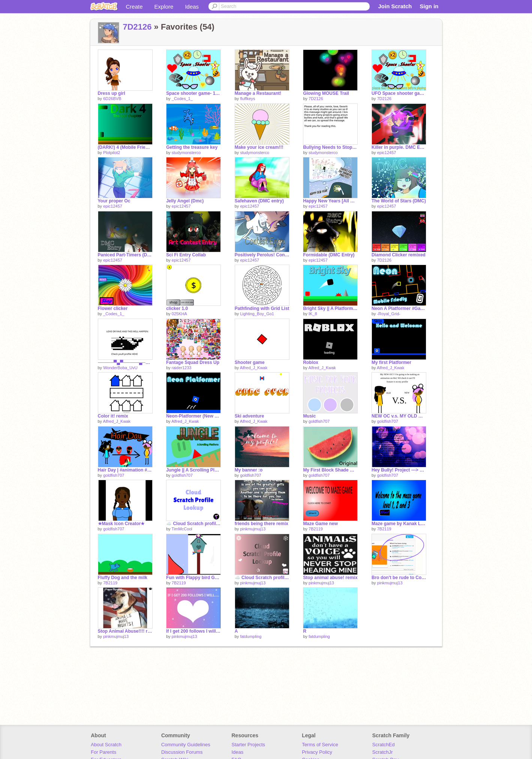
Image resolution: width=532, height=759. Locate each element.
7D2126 (137, 27)
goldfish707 (319, 421)
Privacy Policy (317, 752)
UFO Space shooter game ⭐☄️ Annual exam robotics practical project (399, 93)
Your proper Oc (114, 201)
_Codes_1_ (182, 99)
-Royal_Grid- (389, 314)
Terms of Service (320, 745)
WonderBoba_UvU (120, 368)
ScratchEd (384, 745)
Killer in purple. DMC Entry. (399, 147)
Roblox (311, 362)
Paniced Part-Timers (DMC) (125, 255)
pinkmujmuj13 (253, 529)
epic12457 (387, 153)
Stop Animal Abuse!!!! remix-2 (125, 631)
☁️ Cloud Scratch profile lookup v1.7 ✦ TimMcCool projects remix (262, 578)
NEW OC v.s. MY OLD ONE (399, 416)
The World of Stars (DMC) (399, 201)
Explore (164, 7)
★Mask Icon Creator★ (121, 524)
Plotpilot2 (112, 153)
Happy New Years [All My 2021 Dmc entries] (330, 201)
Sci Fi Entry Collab (186, 255)
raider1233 (182, 368)
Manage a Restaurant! (258, 93)
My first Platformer (391, 362)
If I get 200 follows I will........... (193, 631)
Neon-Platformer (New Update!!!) (193, 416)
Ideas (192, 7)
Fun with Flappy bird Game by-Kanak (193, 578)
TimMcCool (182, 529)
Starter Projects (249, 745)
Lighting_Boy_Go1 (257, 314)
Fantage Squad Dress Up (193, 362)
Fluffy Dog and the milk (123, 578)
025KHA (179, 314)
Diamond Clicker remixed (399, 255)
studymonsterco (186, 153)
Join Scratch (395, 6)
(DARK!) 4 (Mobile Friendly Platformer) (125, 147)
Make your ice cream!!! (259, 147)
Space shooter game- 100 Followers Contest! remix (193, 93)
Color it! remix (113, 416)
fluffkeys (247, 99)
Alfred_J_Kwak (254, 368)
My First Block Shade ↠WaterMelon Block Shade (330, 470)
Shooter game (250, 362)
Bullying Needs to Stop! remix (330, 147)
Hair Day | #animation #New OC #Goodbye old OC (125, 470)
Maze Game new (320, 524)
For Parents (103, 752)
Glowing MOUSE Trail (326, 93)
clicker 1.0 (177, 308)
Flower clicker (113, 308)
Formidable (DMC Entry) (329, 255)
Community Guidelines (186, 745)
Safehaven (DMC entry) (259, 201)
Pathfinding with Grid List (262, 308)
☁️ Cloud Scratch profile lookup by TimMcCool (193, 524)
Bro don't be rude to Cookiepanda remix (399, 578)
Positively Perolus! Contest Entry (262, 255)
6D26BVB (112, 99)
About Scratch (106, 745)
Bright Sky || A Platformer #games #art (330, 308)
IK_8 (313, 314)
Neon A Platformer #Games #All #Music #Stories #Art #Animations (399, 308)
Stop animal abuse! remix (330, 578)
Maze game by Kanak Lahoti (399, 524)
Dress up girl (112, 93)
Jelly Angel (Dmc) (185, 201)
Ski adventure (250, 416)
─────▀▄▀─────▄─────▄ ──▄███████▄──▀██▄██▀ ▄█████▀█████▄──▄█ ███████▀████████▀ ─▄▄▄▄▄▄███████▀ (125, 362)
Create (134, 7)
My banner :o (249, 470)
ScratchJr (383, 752)
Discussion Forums (182, 752)
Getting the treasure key (192, 147)
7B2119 (316, 529)
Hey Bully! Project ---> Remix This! (399, 470)
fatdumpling (251, 636)
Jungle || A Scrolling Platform (193, 470)
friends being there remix (262, 524)
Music (309, 416)
